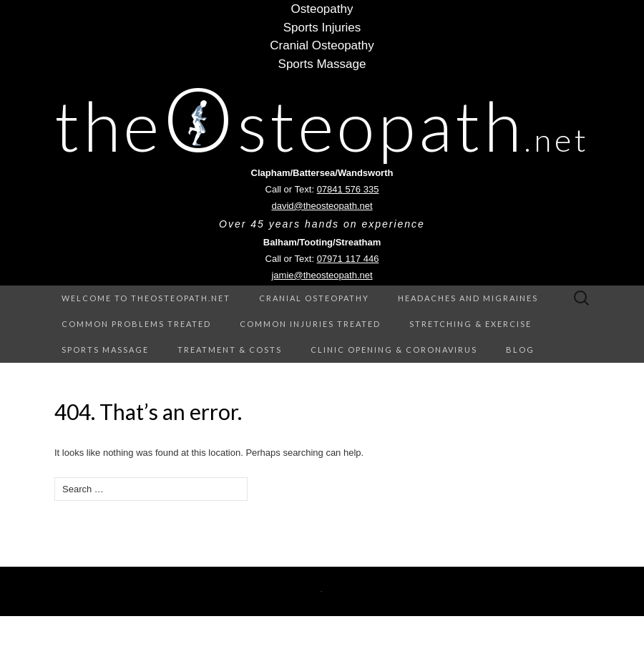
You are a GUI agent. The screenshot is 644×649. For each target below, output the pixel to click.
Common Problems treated (136, 324)
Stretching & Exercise (470, 324)
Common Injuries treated (310, 324)
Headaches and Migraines (468, 298)
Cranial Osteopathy (314, 298)
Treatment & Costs (230, 350)
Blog (520, 350)
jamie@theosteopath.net (322, 275)
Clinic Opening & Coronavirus (394, 350)
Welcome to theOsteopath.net (146, 298)
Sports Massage (105, 350)
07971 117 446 (348, 259)
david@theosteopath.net (322, 206)
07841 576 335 (348, 189)
